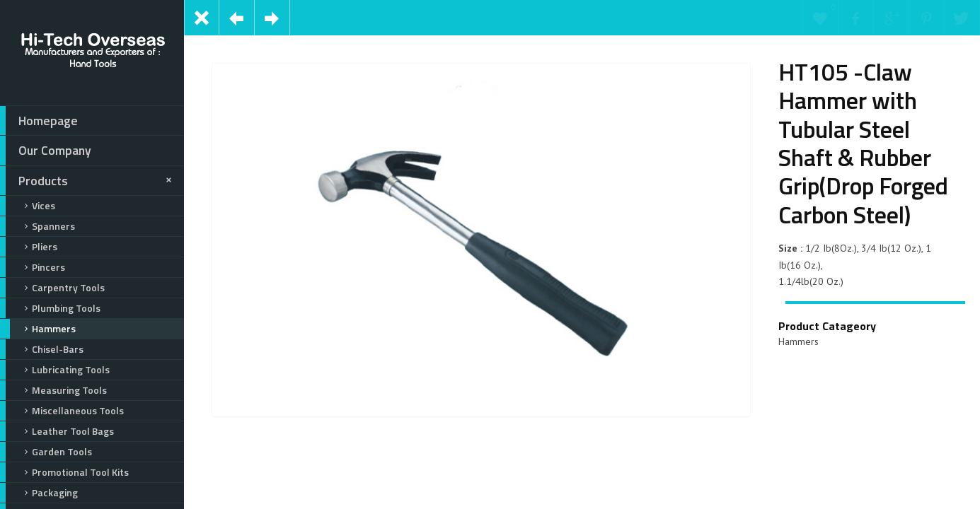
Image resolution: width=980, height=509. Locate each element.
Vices (28, 206)
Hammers (38, 329)
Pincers (33, 267)
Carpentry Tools (52, 288)
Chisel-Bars (42, 349)
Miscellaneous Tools (62, 411)
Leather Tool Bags (57, 431)
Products (88, 181)
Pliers (29, 247)
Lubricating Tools (55, 370)
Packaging (39, 493)
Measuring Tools (53, 390)
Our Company (46, 151)
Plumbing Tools (50, 308)
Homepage (39, 121)
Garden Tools (46, 452)
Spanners (38, 226)
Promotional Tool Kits (64, 472)
